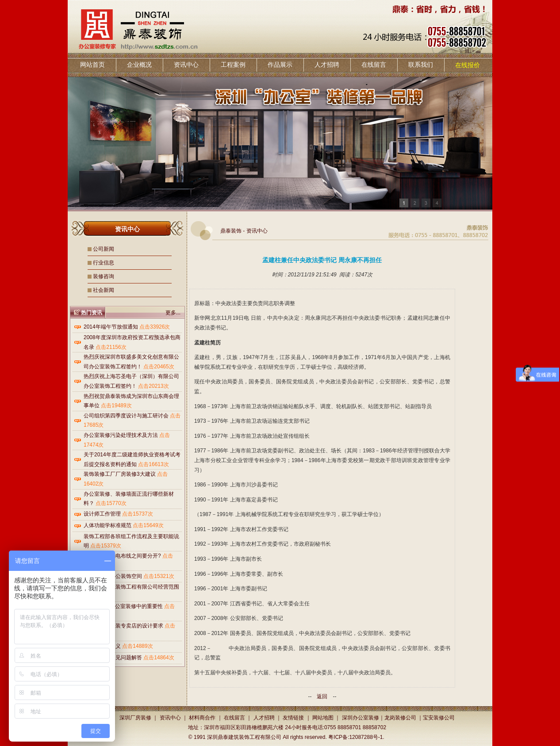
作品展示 (280, 65)
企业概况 (139, 65)
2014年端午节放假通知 (111, 327)
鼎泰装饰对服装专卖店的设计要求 (123, 626)
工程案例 (233, 65)
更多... (173, 313)
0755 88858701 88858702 (355, 727)
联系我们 (421, 65)
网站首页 (92, 65)
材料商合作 (202, 718)
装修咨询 (104, 276)
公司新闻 (104, 249)
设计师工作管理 (102, 514)
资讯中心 (186, 65)
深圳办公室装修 (361, 718)
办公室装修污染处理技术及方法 (121, 435)
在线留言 (374, 65)
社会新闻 (104, 290)
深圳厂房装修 (135, 718)
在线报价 (468, 65)
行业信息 (104, 263)
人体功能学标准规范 (107, 525)
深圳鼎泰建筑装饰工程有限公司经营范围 (131, 587)
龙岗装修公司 (400, 718)
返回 (322, 696)
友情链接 (293, 718)
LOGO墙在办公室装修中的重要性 (123, 606)
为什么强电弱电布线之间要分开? (122, 556)
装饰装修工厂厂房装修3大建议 (120, 474)
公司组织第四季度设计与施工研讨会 (126, 416)
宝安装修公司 (439, 718)
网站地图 (323, 718)
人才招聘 (327, 65)
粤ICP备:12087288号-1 (355, 737)
